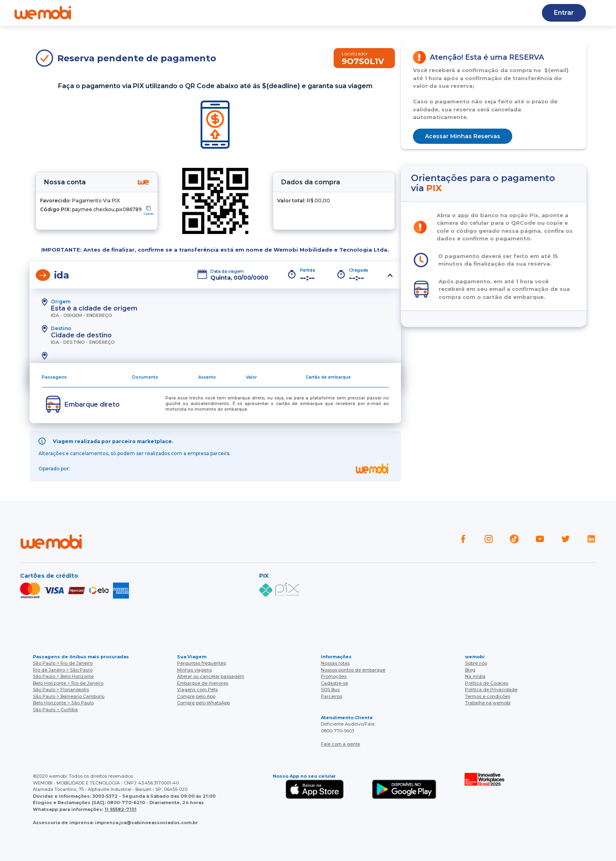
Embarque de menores (203, 683)
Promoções (334, 676)
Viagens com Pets (197, 690)
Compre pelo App (196, 696)
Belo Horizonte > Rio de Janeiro (68, 683)
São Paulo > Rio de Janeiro (63, 663)
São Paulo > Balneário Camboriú (69, 696)
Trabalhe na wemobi (488, 703)
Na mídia (475, 676)
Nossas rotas (251, 13)
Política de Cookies (487, 683)
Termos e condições (488, 696)
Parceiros (331, 696)
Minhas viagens (194, 670)
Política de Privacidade (491, 690)
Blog (208, 13)
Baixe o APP (306, 13)
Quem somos (128, 13)
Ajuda (175, 13)
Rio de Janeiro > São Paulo (63, 670)
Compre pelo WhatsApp (203, 703)
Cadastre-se (360, 13)
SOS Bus (330, 690)
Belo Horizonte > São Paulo (63, 703)
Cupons (407, 13)
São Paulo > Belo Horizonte (63, 676)
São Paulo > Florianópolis (61, 690)
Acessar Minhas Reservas (463, 136)
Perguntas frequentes (201, 663)
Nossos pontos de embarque (353, 670)
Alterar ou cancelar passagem (211, 676)
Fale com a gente (340, 744)
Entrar (564, 13)
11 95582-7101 (121, 809)
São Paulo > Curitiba (55, 710)
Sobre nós (476, 663)
